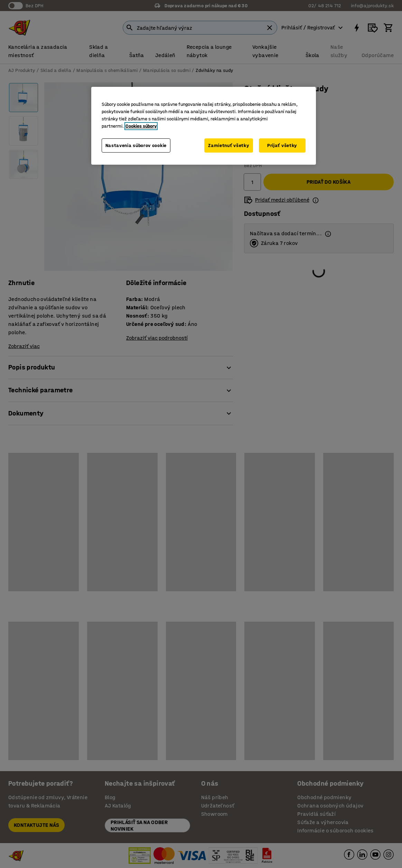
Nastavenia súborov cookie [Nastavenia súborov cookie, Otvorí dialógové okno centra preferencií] (136, 145)
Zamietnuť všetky (228, 145)
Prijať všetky (282, 145)
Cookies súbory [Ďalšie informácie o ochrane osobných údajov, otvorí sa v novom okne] (141, 126)
